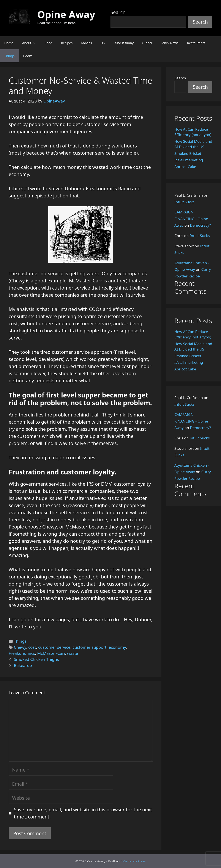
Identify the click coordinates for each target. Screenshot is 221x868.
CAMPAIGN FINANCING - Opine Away (191, 219)
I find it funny (123, 43)
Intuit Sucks (184, 202)
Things (9, 56)
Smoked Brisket (188, 153)
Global (147, 43)
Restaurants (196, 43)
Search (118, 12)
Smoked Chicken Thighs (36, 659)
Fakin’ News (170, 43)
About (31, 43)
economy (117, 647)
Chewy (20, 647)
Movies (87, 43)
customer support (89, 647)
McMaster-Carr (51, 653)
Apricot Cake (185, 167)
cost (32, 647)
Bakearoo (23, 665)
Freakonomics (22, 653)
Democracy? (200, 225)
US (103, 43)
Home (9, 43)
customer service (54, 647)
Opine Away (66, 14)
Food (48, 43)
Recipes (67, 43)
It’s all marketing (189, 160)
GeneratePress (135, 861)
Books (28, 56)
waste (72, 653)
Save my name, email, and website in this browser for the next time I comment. (83, 813)
